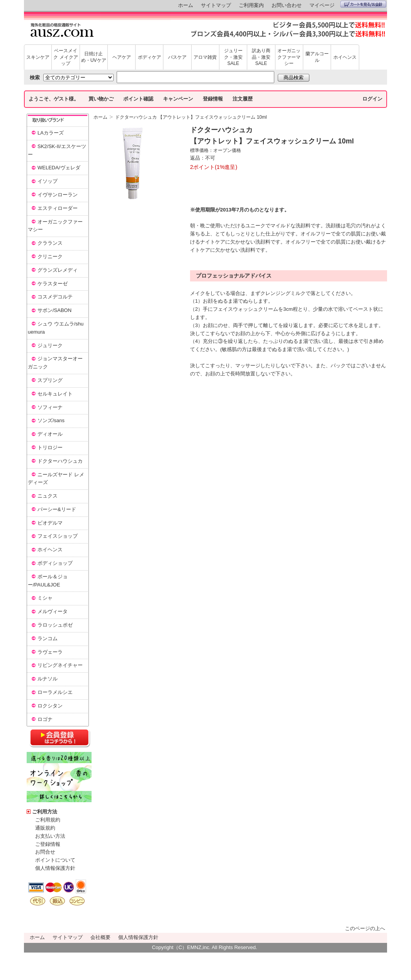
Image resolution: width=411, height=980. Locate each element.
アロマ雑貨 (205, 57)
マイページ (322, 5)
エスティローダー (58, 208)
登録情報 (213, 99)
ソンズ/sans (51, 420)
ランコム (48, 638)
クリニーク (50, 257)
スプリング (50, 380)
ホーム (186, 5)
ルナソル (48, 679)
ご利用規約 (48, 820)
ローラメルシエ (55, 692)
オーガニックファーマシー (289, 57)
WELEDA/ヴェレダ (59, 168)
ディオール (50, 434)
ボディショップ (55, 563)
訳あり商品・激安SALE (261, 57)
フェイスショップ (58, 536)
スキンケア (38, 57)
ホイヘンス (345, 57)
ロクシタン (50, 706)
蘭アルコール (317, 57)
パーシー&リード (57, 509)
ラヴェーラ (50, 652)
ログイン (372, 99)
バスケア (177, 57)
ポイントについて (55, 860)
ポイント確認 (138, 99)
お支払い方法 (50, 836)
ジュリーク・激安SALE (233, 57)
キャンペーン (178, 99)
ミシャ (45, 598)
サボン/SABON (54, 310)
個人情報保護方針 (55, 868)
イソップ (48, 181)
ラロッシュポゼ (55, 625)
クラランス (50, 243)
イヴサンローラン (58, 195)
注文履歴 (243, 99)
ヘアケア (122, 57)
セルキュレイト (55, 394)
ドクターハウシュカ (60, 461)
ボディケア (149, 57)
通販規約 (45, 828)
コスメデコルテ (55, 297)
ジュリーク (50, 345)
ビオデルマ (50, 523)
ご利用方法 (45, 812)
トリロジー (50, 447)
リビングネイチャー (60, 665)
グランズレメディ (58, 270)
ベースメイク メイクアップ (65, 57)
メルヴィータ (53, 611)
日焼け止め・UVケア (94, 57)
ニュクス (48, 496)
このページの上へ (365, 928)
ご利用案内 (251, 5)
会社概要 (100, 937)
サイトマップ (216, 5)
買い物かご (101, 99)
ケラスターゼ (53, 284)
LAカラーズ (51, 133)
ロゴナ (45, 719)
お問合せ (45, 852)
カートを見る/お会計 (363, 4)
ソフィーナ (50, 407)
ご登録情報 (48, 844)
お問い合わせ (287, 5)
